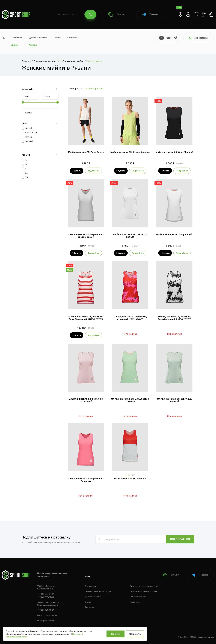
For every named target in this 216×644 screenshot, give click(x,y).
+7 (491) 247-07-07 (46, 610)
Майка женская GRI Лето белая (86, 152)
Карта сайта (135, 602)
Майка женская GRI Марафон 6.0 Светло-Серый (86, 236)
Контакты (72, 38)
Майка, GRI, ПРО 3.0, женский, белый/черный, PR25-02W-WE (174, 318)
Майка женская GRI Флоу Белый (174, 234)
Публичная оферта (138, 597)
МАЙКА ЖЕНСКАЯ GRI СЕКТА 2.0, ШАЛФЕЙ (174, 400)
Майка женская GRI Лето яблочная (130, 152)
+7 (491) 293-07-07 (46, 594)
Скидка (27, 113)
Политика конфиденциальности (144, 586)
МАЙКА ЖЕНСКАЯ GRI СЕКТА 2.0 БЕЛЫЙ (130, 236)
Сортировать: (76, 88)
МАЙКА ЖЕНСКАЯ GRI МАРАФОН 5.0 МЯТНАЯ (130, 400)
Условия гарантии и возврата (98, 591)
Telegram (150, 14)
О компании (17, 38)
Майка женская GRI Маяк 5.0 (130, 478)
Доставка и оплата (38, 38)
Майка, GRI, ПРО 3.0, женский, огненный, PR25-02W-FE (130, 318)
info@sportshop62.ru (46, 621)
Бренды (14, 45)
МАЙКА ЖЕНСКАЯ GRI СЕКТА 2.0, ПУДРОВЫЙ (86, 400)
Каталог (116, 14)
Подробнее (93, 171)
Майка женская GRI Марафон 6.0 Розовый (86, 480)
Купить (77, 171)
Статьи (57, 38)
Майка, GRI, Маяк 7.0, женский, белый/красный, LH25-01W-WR (86, 318)
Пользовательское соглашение (143, 591)
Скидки (33, 45)
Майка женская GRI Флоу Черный (174, 152)
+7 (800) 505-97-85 (46, 597)
